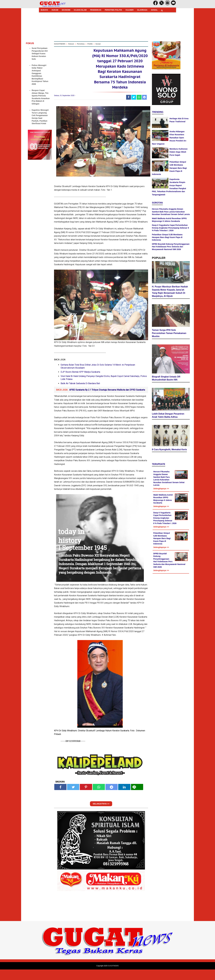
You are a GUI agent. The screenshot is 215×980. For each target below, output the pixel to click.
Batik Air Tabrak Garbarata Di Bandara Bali (80, 394)
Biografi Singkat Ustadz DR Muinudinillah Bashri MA (166, 368)
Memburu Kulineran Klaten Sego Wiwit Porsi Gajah (178, 152)
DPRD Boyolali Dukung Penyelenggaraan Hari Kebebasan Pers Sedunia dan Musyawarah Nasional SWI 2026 (171, 247)
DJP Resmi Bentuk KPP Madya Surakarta (80, 382)
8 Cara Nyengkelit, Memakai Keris (169, 438)
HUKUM (55, 10)
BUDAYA (44, 10)
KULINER (130, 10)
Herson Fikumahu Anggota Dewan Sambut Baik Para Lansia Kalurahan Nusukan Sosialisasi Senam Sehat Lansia (171, 212)
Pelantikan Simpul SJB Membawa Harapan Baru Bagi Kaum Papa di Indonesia (169, 168)
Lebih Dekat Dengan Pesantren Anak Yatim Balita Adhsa (168, 404)
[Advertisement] (107, 961)
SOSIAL (154, 10)
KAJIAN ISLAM (80, 10)
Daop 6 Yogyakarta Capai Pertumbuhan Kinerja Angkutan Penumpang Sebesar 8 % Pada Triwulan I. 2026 (170, 228)
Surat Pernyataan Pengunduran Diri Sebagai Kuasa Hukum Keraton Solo (40, 54)
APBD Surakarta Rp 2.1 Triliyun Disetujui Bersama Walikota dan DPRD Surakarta (107, 400)
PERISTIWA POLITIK (113, 10)
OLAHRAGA (142, 10)
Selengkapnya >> (161, 477)
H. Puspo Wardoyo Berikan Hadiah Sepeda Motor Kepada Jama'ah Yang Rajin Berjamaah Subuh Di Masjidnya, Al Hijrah (170, 291)
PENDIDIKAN (96, 10)
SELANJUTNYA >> (101, 814)
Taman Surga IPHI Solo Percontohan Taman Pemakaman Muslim (169, 331)
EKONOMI (66, 10)
